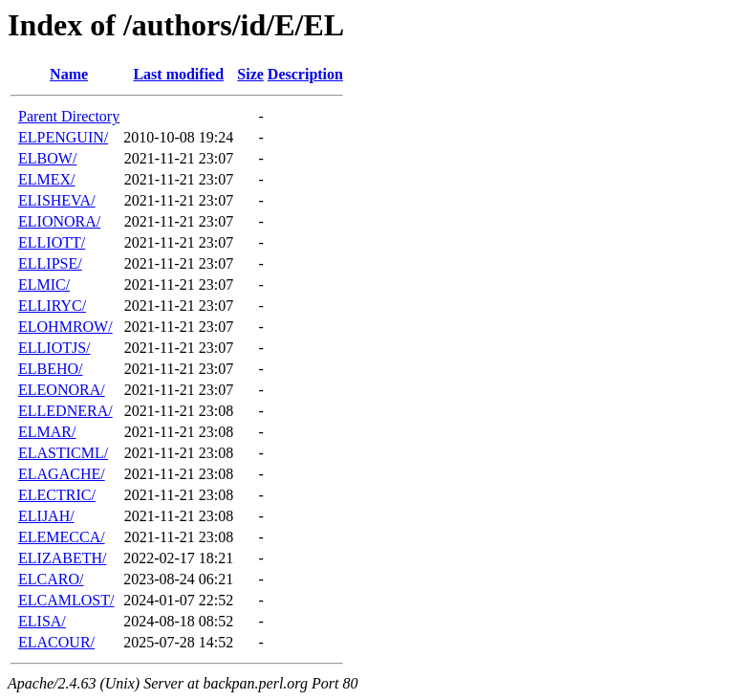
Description (305, 74)
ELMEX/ (47, 179)
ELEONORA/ (62, 390)
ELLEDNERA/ (65, 411)
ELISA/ (42, 621)
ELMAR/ (47, 432)
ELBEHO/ (51, 369)
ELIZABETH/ (62, 558)
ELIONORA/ (59, 221)
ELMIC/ (44, 284)
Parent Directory (69, 116)
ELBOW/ (47, 158)
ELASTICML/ (63, 453)
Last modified (178, 74)
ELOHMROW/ (65, 327)
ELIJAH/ (46, 516)
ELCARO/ (51, 579)
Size (250, 74)
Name (69, 74)
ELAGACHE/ (62, 474)
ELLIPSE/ (50, 263)
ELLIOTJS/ (54, 348)
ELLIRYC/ (52, 306)
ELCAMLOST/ (66, 600)
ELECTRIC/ (57, 495)
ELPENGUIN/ (63, 137)
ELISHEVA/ (57, 200)
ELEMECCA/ (62, 537)
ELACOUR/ (56, 642)
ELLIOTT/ (52, 242)
